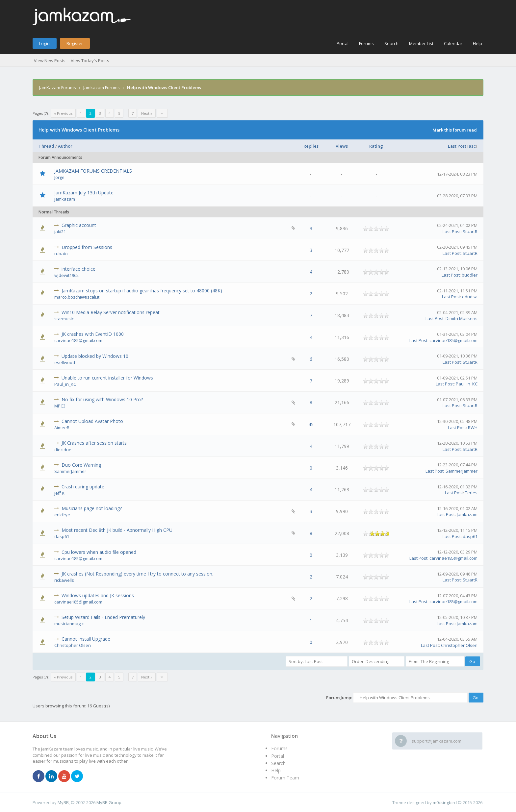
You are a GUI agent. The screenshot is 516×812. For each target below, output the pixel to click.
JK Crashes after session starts (94, 443)
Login (44, 43)
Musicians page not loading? (92, 508)
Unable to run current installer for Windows (107, 378)
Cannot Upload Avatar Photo (92, 421)
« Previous (63, 113)
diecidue (63, 450)
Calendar (453, 43)
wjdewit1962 (66, 275)
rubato (61, 254)
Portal (343, 43)
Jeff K (59, 493)
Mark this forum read (455, 130)
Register (75, 43)
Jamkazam (65, 199)
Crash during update (83, 487)
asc (472, 146)
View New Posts (50, 61)
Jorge (59, 177)
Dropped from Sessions (87, 247)
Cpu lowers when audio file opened (99, 552)
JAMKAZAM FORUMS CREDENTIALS (93, 171)
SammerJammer (70, 471)
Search (391, 43)
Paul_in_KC (65, 384)
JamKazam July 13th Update (84, 193)
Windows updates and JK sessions (98, 595)
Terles (471, 493)
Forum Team (285, 778)
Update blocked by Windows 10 (95, 356)
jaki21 (60, 232)
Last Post (457, 146)
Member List (421, 43)
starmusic (64, 319)
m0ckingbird (445, 802)
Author (65, 146)
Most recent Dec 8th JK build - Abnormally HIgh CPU (117, 530)
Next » (147, 113)
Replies (311, 146)
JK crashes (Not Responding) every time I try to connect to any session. (137, 574)
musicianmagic (69, 624)
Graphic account (79, 225)
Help (477, 43)
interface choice (78, 269)
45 (311, 424)
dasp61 (62, 536)
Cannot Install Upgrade (86, 639)
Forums (366, 43)
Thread (46, 146)
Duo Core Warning (81, 465)
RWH (473, 428)
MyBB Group (109, 802)
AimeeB (62, 428)
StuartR (470, 232)
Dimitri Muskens (462, 318)
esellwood (65, 362)
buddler (470, 275)
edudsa (470, 297)
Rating (376, 146)
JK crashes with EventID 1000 (93, 334)
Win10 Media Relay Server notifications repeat (111, 312)
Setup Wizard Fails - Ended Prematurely (103, 617)
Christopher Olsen (73, 645)
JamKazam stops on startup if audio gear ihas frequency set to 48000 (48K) (142, 291)
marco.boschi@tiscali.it (77, 297)
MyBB (63, 802)
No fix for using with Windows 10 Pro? (102, 399)
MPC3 (60, 406)
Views (342, 146)
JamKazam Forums (58, 87)
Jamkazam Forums (102, 87)
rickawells (64, 580)
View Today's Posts (90, 61)
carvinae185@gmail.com (78, 340)
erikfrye (62, 515)
